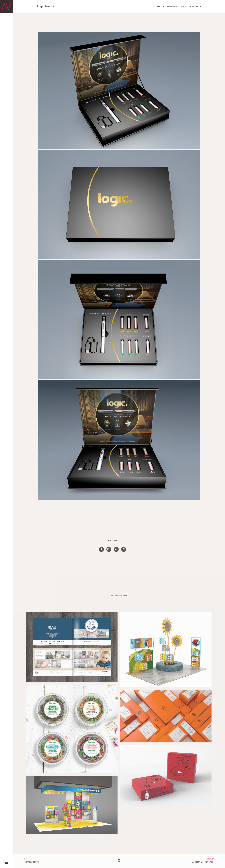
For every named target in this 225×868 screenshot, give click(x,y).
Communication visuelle (190, 7)
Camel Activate (32, 862)
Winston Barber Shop (203, 862)
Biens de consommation (167, 7)
